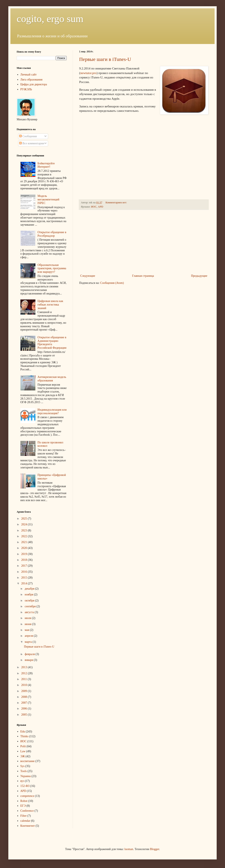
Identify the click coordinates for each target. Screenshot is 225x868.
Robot (24, 801)
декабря (30, 589)
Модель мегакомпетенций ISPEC (48, 199)
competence (27, 796)
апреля (29, 636)
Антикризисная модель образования (52, 379)
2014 (25, 583)
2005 (25, 715)
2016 (25, 572)
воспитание (28, 761)
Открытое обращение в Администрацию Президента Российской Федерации (52, 343)
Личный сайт (29, 75)
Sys (22, 766)
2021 (25, 542)
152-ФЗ (25, 786)
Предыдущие (199, 276)
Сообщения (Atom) (112, 283)
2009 (25, 691)
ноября (29, 594)
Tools (24, 771)
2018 (25, 560)
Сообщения (28, 136)
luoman (129, 849)
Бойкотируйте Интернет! (46, 165)
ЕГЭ (23, 806)
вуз (22, 781)
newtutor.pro (88, 73)
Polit (23, 746)
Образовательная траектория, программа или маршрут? (52, 269)
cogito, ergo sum (50, 19)
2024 (25, 524)
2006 (25, 709)
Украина (26, 776)
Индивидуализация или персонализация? (52, 411)
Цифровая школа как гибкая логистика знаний (50, 305)
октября (30, 601)
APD (101, 207)
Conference (27, 811)
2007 (25, 703)
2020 (25, 548)
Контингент (28, 826)
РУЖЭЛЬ (26, 89)
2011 (24, 679)
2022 (25, 536)
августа (30, 612)
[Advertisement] (144, 242)
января (29, 660)
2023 (25, 530)
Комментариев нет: (116, 203)
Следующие (88, 276)
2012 (25, 673)
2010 (25, 685)
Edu (23, 732)
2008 (25, 697)
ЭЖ (23, 756)
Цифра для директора (34, 84)
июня (28, 624)
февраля (30, 654)
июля (28, 618)
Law (23, 751)
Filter (24, 816)
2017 (25, 566)
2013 (25, 667)
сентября (31, 606)
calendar (25, 821)
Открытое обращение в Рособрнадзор (52, 234)
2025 (25, 519)
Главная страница (143, 276)
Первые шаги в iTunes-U (105, 59)
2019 (25, 554)
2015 (25, 578)
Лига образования (31, 80)
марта (29, 642)
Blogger (155, 849)
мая (27, 630)
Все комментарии (32, 143)
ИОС (94, 207)
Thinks (24, 736)
